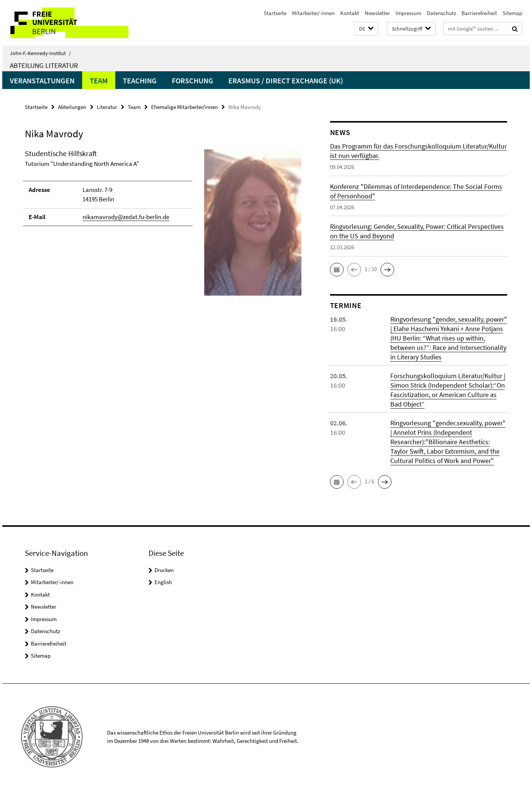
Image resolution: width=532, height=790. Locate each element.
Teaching (140, 81)
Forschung (193, 81)
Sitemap (512, 13)
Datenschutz (441, 13)
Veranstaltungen (42, 81)
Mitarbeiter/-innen (313, 13)
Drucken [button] (164, 570)
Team (99, 81)
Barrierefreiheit (479, 13)
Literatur (107, 107)
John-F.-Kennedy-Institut (40, 53)
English (163, 582)
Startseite (275, 13)
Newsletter (377, 13)
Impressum (408, 13)
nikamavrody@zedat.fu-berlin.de (126, 217)
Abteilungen (72, 107)
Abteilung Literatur (44, 65)
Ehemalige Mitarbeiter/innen (184, 107)
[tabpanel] (163, 225)
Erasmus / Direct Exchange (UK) (286, 81)
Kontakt (350, 13)
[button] (366, 29)
